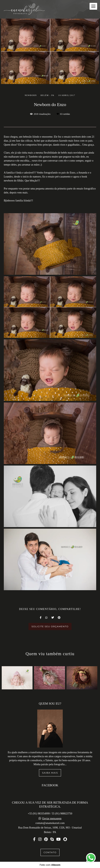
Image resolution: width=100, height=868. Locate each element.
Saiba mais (50, 773)
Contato (50, 852)
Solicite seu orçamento (50, 626)
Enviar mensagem (52, 819)
